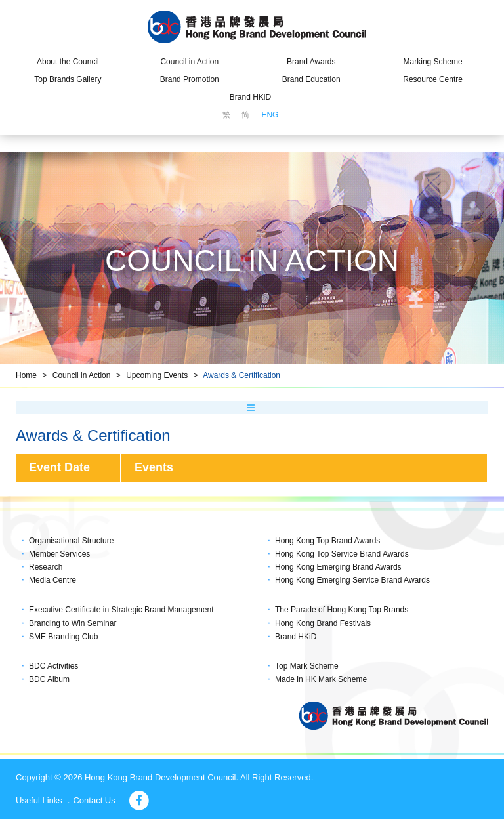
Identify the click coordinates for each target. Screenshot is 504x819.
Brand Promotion (190, 79)
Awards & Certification (241, 375)
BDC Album (49, 679)
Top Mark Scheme (307, 666)
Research (46, 567)
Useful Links (39, 800)
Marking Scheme (433, 62)
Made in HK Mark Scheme (321, 679)
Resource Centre (433, 79)
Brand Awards (311, 62)
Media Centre (52, 580)
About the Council (68, 62)
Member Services (59, 554)
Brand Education (311, 79)
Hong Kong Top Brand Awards (327, 541)
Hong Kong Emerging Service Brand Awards (352, 580)
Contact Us (94, 800)
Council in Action (189, 62)
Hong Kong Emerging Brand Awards (338, 567)
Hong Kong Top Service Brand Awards (342, 554)
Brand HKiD (250, 97)
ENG (270, 115)
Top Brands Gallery (68, 79)
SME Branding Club (63, 637)
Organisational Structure (71, 541)
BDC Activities (53, 666)
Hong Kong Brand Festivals (323, 623)
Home (26, 375)
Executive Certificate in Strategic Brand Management (121, 610)
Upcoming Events (157, 375)
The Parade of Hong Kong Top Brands (342, 610)
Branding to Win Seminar (73, 623)
